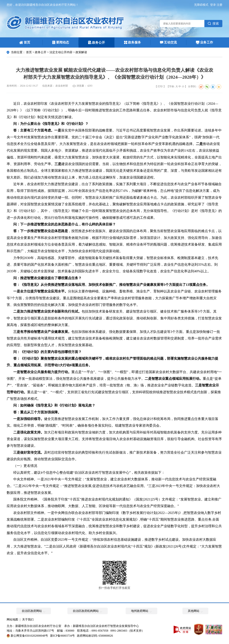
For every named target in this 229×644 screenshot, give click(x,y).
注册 (219, 5)
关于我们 (28, 619)
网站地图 (12, 619)
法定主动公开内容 (61, 52)
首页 (29, 52)
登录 (213, 5)
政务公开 (41, 52)
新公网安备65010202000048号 (29, 636)
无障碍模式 (201, 5)
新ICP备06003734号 (62, 636)
